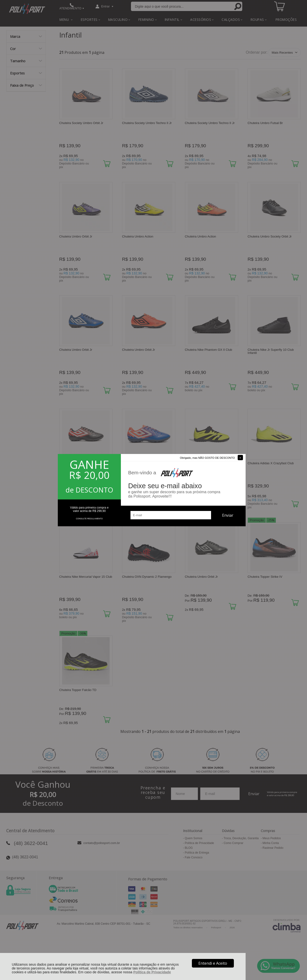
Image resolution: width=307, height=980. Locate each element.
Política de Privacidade (152, 972)
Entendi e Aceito (213, 963)
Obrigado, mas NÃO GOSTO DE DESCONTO (207, 458)
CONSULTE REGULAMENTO (89, 519)
